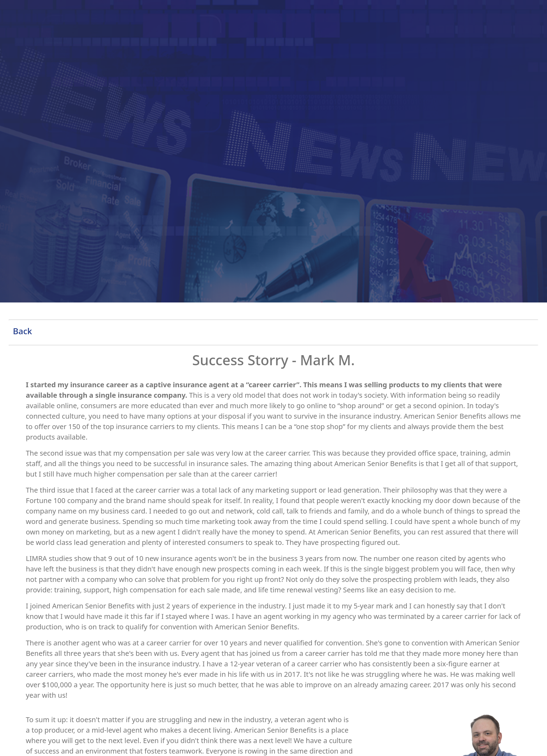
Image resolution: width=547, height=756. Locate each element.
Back (23, 331)
